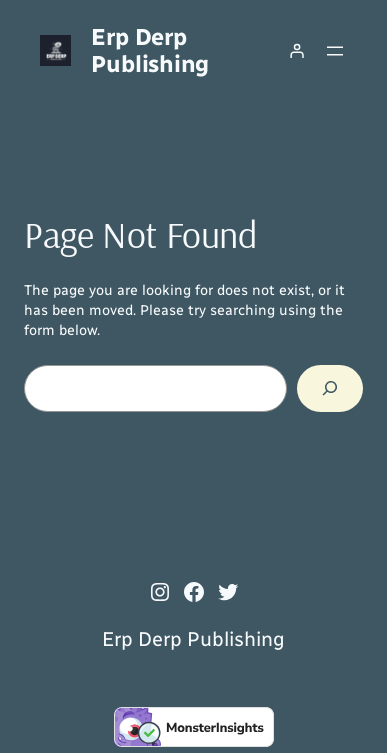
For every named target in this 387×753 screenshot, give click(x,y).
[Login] (297, 51)
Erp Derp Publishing (150, 50)
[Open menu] (335, 51)
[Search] (330, 388)
